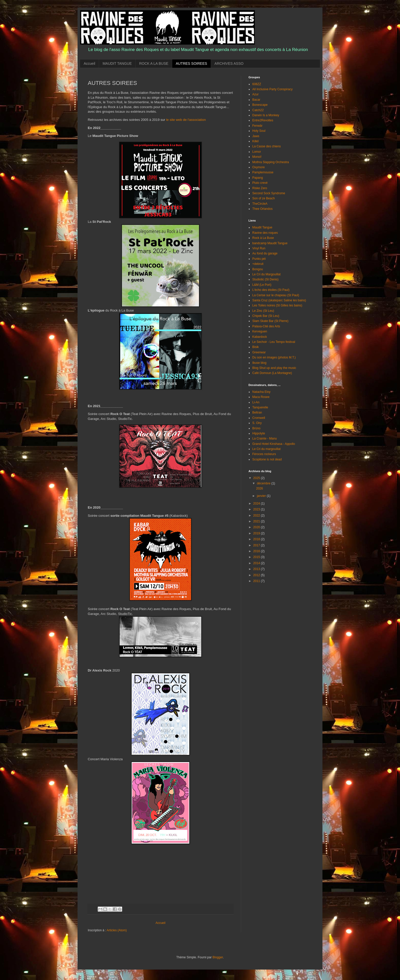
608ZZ (257, 84)
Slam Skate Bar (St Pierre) (270, 321)
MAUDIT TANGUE (117, 63)
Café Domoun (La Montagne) (272, 373)
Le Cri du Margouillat (266, 274)
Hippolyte (259, 433)
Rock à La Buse (263, 238)
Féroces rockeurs (264, 454)
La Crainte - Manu (265, 439)
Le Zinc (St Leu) (263, 311)
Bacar (256, 100)
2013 (257, 569)
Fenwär (257, 126)
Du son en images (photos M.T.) (274, 357)
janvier (262, 496)
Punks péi (259, 259)
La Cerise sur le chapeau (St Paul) (276, 295)
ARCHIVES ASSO (229, 63)
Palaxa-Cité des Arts (266, 326)
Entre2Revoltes (263, 120)
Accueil (89, 63)
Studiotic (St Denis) (265, 279)
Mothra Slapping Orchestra (271, 162)
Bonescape (260, 105)
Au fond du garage (265, 253)
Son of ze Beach (264, 198)
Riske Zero (260, 188)
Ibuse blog (259, 363)
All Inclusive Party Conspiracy (272, 89)
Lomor (257, 152)
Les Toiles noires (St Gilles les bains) (277, 305)
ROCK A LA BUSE (154, 63)
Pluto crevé (260, 183)
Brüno (256, 428)
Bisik (255, 347)
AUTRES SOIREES (191, 63)
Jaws (256, 136)
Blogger (218, 957)
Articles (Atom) (117, 930)
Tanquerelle (260, 407)
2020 (257, 527)
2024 (257, 504)
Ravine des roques (265, 233)
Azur (255, 94)
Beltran (257, 412)
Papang (258, 178)
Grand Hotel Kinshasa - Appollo (274, 444)
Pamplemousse (263, 172)
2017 (257, 545)
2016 (257, 551)
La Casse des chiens (266, 146)
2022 (257, 515)
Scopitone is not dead (267, 459)
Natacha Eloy (261, 392)
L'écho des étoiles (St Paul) (271, 290)
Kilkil (255, 141)
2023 (257, 509)
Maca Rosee (261, 397)
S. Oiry (257, 423)
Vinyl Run (259, 248)
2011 (257, 581)
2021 (257, 521)
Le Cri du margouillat (266, 449)
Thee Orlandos (262, 209)
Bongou (258, 269)
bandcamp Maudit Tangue (270, 243)
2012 (257, 575)
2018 (257, 539)
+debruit (258, 264)
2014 (257, 563)
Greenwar (259, 352)
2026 (260, 488)
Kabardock (260, 337)
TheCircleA (260, 204)
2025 (257, 478)
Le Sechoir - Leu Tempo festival (274, 342)
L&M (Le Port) (262, 285)
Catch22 (258, 110)
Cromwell (259, 418)
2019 (257, 533)
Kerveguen (260, 331)
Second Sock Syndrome (269, 193)
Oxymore (259, 167)
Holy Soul (259, 131)
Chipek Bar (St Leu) (266, 316)
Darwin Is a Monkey (266, 115)
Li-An (256, 402)
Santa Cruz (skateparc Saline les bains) (279, 300)
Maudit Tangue (262, 227)
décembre (264, 483)
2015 (257, 557)
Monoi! (257, 157)
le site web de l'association (186, 120)
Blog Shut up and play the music (274, 368)
